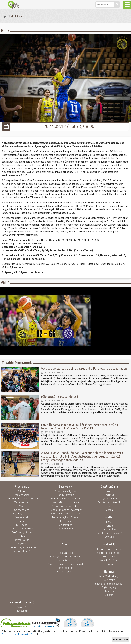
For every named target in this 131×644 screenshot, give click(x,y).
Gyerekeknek (22, 517)
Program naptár (22, 495)
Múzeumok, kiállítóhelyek (65, 517)
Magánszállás (109, 529)
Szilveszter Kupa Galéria (65, 560)
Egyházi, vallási (22, 540)
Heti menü (109, 491)
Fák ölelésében (65, 521)
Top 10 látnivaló (65, 495)
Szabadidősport (65, 572)
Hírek (19, 16)
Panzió (109, 526)
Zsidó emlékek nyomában (65, 506)
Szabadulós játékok (109, 560)
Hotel (109, 522)
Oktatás (109, 595)
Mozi (22, 506)
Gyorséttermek (109, 499)
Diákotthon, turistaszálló (109, 533)
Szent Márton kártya (109, 576)
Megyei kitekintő (22, 551)
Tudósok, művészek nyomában (65, 510)
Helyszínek (22, 611)
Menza (109, 510)
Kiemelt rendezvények (22, 529)
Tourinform (109, 580)
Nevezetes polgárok (65, 491)
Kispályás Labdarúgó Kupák (65, 557)
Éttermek (109, 495)
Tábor (22, 536)
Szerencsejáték (109, 564)
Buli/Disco (22, 525)
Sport (6, 16)
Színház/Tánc (22, 510)
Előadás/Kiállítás (22, 514)
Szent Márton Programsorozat (22, 499)
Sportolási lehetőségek (109, 553)
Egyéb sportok (65, 568)
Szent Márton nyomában (65, 502)
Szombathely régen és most (65, 514)
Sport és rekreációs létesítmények (65, 564)
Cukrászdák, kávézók (109, 502)
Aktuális (22, 491)
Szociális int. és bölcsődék (109, 584)
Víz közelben (65, 525)
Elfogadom (121, 639)
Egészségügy (109, 587)
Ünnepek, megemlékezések (22, 547)
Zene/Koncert (22, 502)
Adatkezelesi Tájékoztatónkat (19, 635)
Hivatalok (109, 591)
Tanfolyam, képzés (22, 532)
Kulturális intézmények (109, 549)
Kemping (109, 537)
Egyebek (22, 544)
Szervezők (22, 607)
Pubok (109, 506)
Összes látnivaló (65, 529)
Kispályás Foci (65, 553)
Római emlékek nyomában (65, 499)
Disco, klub (109, 557)
